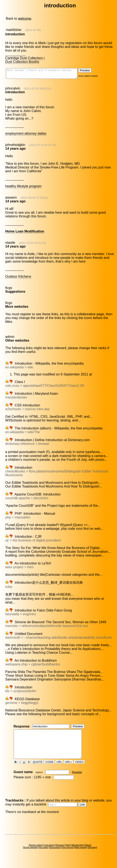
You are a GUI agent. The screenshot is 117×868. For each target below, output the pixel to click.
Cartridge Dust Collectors (24, 58)
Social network (30, 855)
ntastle (10, 244)
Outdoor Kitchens (18, 278)
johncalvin (13, 90)
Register (77, 780)
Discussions (55, 855)
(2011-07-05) (33, 30)
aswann (11, 199)
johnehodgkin (15, 147)
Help (68, 853)
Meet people (81, 855)
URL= (69, 769)
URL (59, 769)
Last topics (49, 853)
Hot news (43, 855)
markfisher (14, 30)
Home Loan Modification (25, 233)
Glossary (60, 853)
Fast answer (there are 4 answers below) (46, 74)
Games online (36, 853)
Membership (78, 853)
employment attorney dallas (26, 135)
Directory (92, 855)
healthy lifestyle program (23, 188)
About (88, 853)
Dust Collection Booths (22, 62)
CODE (49, 769)
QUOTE (38, 769)
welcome (25, 19)
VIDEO (79, 769)
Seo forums (68, 855)
